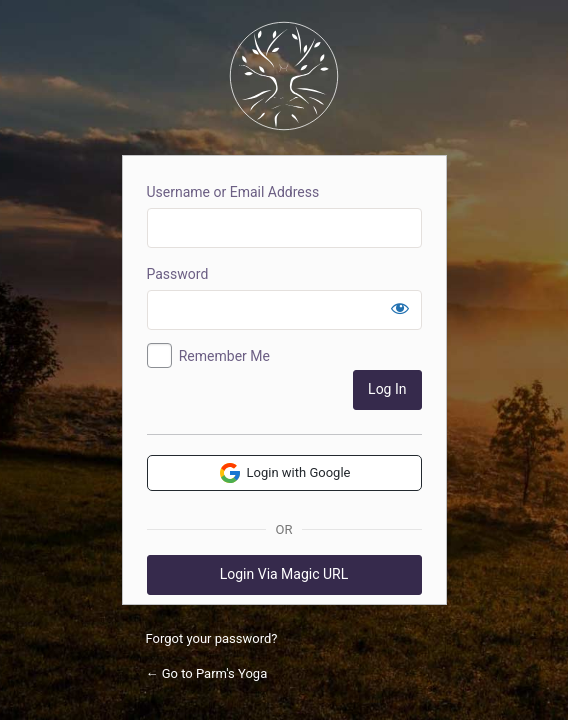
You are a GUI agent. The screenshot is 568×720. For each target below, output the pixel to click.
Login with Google (284, 473)
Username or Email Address (233, 192)
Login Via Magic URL (284, 574)
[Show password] (400, 308)
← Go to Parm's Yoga (207, 673)
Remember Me (224, 356)
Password (178, 274)
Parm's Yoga (284, 76)
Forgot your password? (212, 638)
